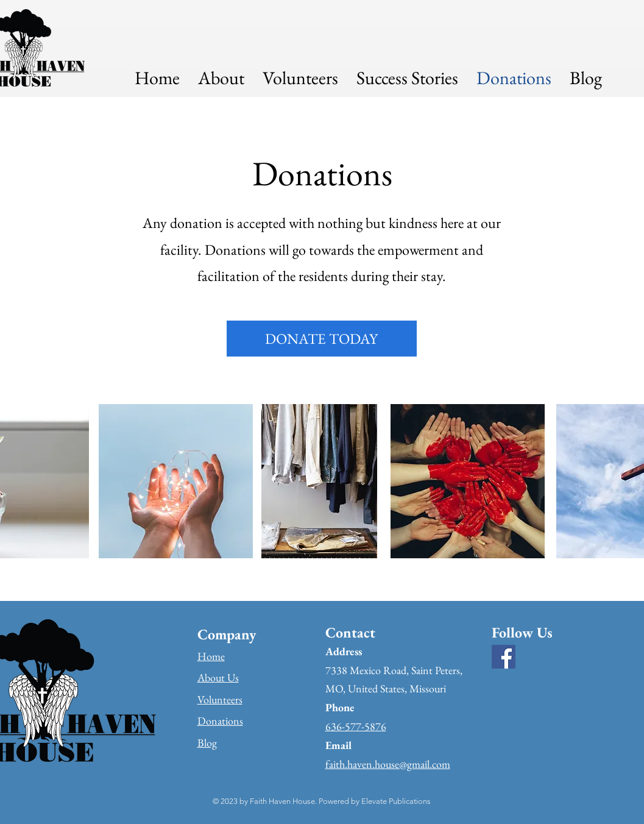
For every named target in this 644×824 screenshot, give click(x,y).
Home (211, 656)
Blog (207, 743)
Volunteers (220, 699)
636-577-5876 (356, 726)
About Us (218, 677)
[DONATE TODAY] (322, 339)
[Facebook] (504, 657)
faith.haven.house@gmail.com (388, 764)
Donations (220, 721)
